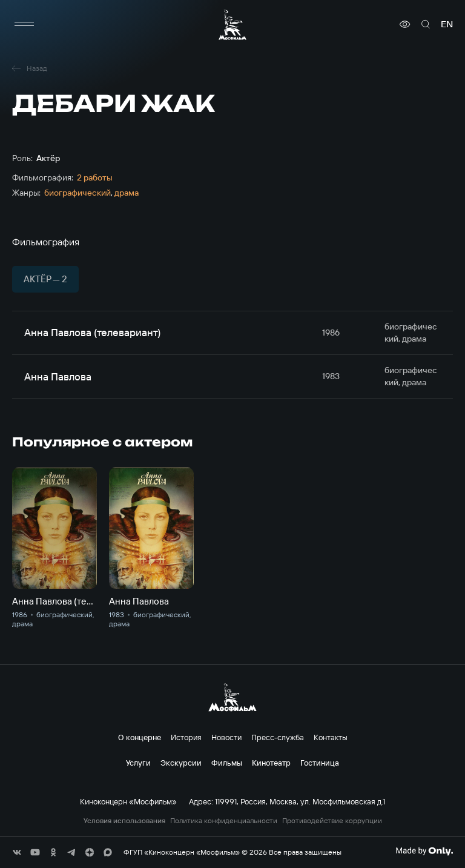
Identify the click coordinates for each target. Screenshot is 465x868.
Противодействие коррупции (332, 821)
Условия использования (124, 821)
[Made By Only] (424, 851)
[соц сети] (17, 852)
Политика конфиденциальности (224, 821)
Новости (226, 737)
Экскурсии (181, 763)
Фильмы (227, 763)
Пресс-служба (278, 737)
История (186, 737)
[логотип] (232, 25)
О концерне (140, 737)
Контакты (331, 737)
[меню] (24, 24)
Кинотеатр (271, 763)
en (447, 24)
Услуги (138, 763)
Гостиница (320, 763)
